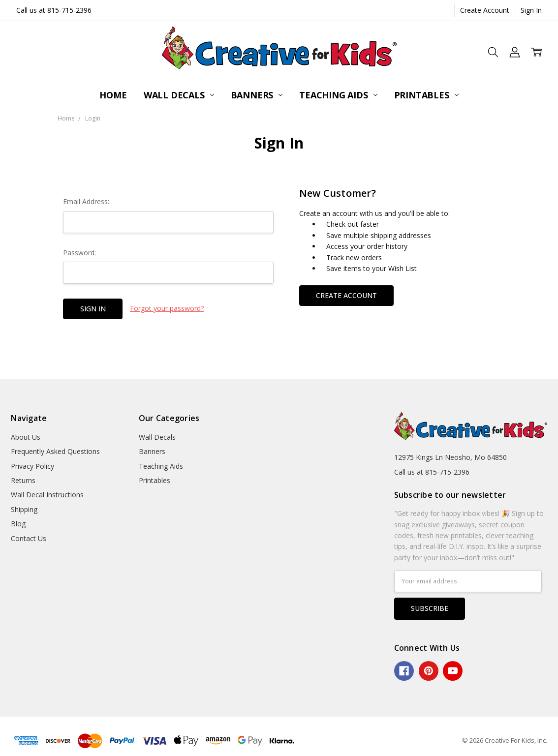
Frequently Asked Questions (55, 451)
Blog (18, 524)
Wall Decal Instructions (47, 495)
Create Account (485, 10)
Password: (79, 253)
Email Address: (86, 201)
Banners (257, 95)
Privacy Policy (32, 466)
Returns (23, 480)
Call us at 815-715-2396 (54, 10)
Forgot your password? (167, 308)
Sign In (531, 10)
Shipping (24, 509)
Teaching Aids (338, 95)
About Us (26, 437)
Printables (426, 95)
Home (113, 95)
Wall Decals (179, 95)
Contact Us (29, 538)
